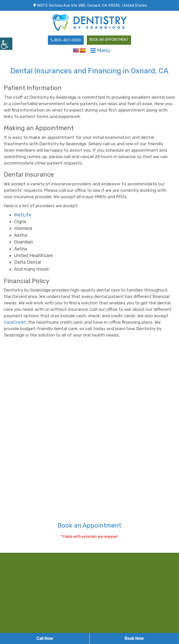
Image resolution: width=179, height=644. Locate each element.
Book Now (134, 638)
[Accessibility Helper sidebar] (6, 44)
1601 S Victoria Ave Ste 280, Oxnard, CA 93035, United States (90, 5)
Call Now (45, 638)
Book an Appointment (109, 40)
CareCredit (15, 322)
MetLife (23, 215)
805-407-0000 (66, 40)
